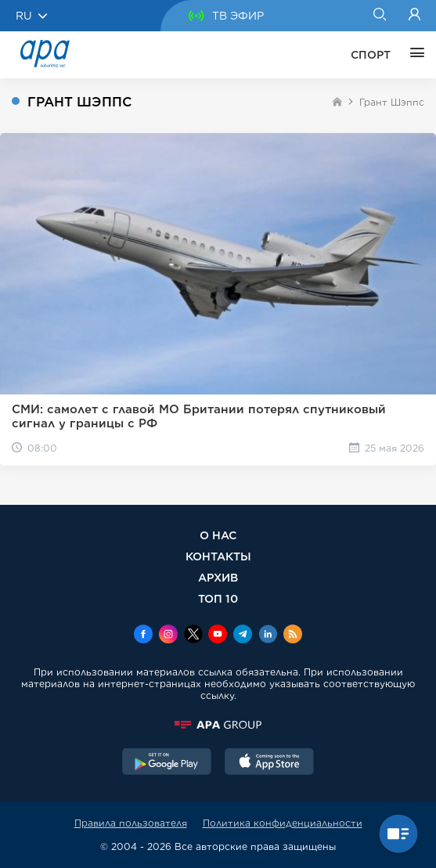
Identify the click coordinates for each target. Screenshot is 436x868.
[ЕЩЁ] (413, 55)
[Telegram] (243, 636)
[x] (193, 636)
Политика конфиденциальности (283, 823)
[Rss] (293, 636)
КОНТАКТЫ (218, 556)
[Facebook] (143, 636)
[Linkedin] (268, 636)
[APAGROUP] (218, 725)
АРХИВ (218, 577)
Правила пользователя (131, 823)
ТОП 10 (218, 598)
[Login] (414, 16)
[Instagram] (168, 636)
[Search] (379, 16)
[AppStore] (269, 763)
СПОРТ (371, 55)
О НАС (218, 535)
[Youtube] (218, 636)
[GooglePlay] (167, 763)
